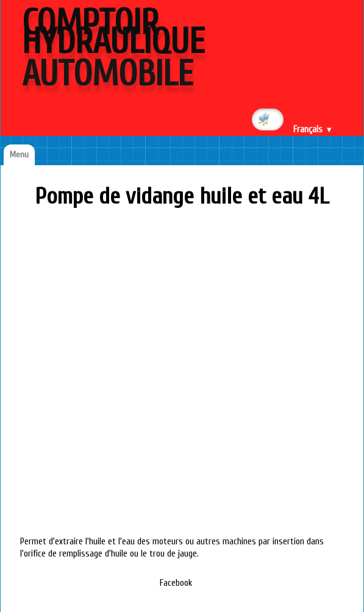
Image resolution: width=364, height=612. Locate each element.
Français (313, 130)
